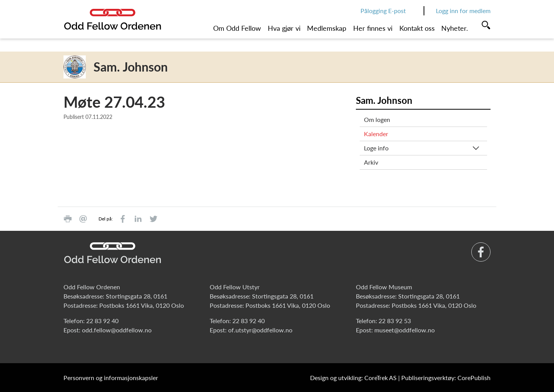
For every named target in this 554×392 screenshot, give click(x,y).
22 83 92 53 (395, 321)
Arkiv (371, 162)
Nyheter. (455, 28)
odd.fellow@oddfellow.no (117, 330)
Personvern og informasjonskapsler (111, 378)
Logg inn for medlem (463, 11)
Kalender (376, 134)
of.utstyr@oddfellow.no (260, 330)
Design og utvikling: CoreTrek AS (353, 378)
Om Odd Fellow (237, 28)
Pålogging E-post (383, 11)
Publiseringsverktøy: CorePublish (446, 378)
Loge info (376, 148)
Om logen (377, 119)
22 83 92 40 (102, 321)
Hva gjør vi (284, 28)
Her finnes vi (373, 28)
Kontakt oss (417, 28)
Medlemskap (327, 28)
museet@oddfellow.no (405, 330)
